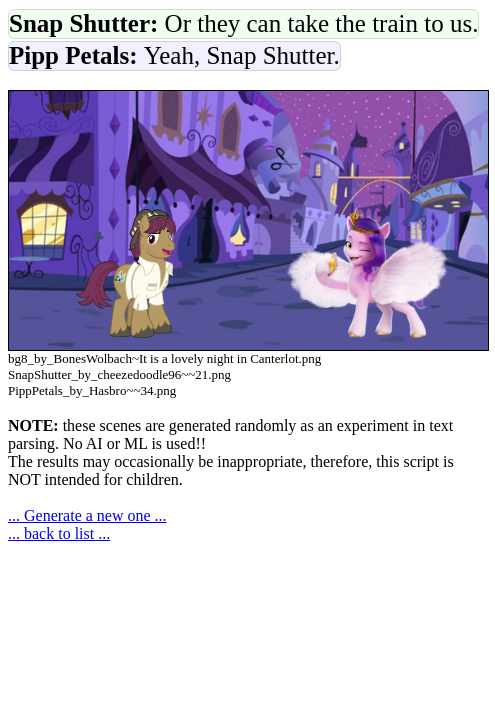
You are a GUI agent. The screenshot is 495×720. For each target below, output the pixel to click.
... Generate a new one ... (87, 515)
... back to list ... (59, 533)
